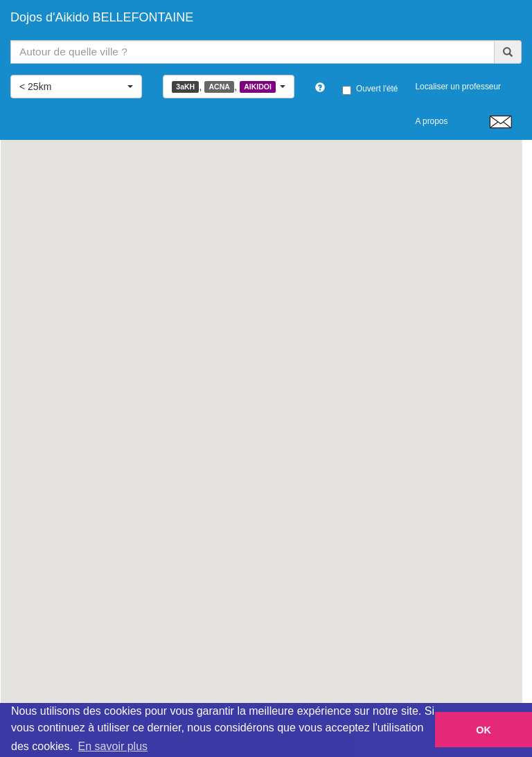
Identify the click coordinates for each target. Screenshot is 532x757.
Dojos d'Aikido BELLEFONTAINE (102, 17)
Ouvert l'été (370, 89)
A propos (431, 121)
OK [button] (484, 730)
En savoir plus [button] (113, 746)
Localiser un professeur (458, 87)
